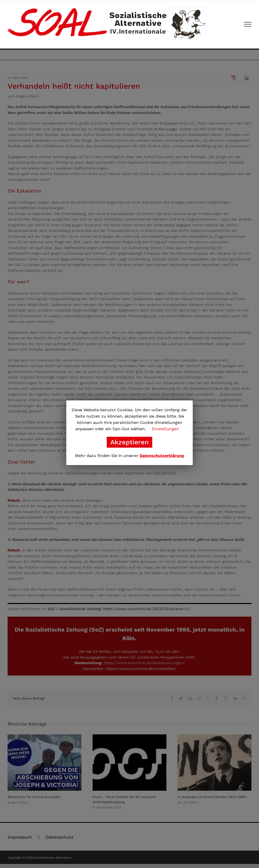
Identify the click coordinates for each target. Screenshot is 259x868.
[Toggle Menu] (248, 24)
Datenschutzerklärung (162, 456)
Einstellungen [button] (165, 429)
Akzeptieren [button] (129, 442)
